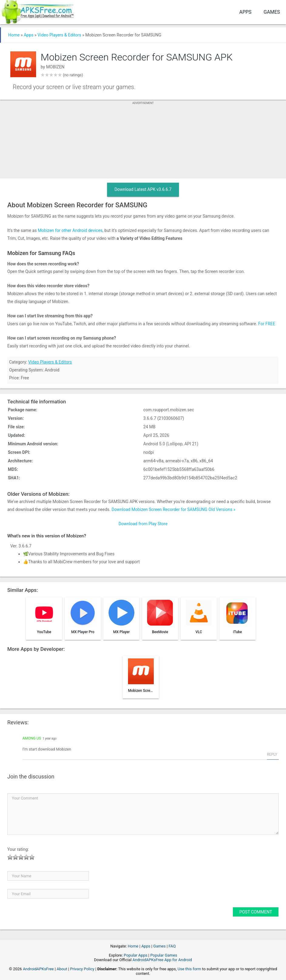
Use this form (190, 969)
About (62, 969)
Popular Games (164, 955)
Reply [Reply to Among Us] (272, 754)
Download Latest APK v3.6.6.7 (143, 189)
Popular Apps (136, 955)
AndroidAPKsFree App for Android (162, 960)
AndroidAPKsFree (38, 969)
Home (14, 35)
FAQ (172, 946)
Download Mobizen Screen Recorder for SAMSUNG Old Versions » (173, 509)
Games (272, 12)
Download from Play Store (143, 524)
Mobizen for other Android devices (70, 230)
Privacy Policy (82, 969)
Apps (245, 12)
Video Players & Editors (59, 35)
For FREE (267, 324)
